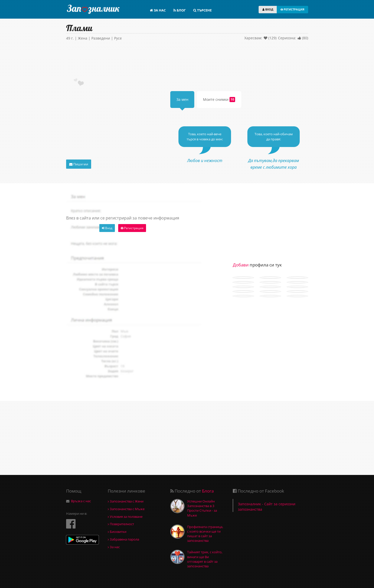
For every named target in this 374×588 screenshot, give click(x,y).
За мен (182, 99)
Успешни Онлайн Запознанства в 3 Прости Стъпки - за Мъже (202, 508)
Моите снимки (219, 100)
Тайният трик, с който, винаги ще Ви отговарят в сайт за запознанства (205, 559)
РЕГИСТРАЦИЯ (292, 9)
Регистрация (132, 228)
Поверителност (121, 524)
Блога (208, 491)
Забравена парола (123, 539)
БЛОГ (179, 10)
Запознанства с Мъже (126, 509)
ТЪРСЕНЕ (202, 10)
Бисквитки (117, 532)
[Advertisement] (187, 60)
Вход (107, 228)
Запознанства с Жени (126, 501)
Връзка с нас (81, 501)
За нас (114, 547)
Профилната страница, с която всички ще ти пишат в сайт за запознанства (205, 534)
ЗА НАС (158, 10)
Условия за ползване (125, 517)
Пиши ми (79, 164)
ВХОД (268, 9)
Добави (241, 265)
